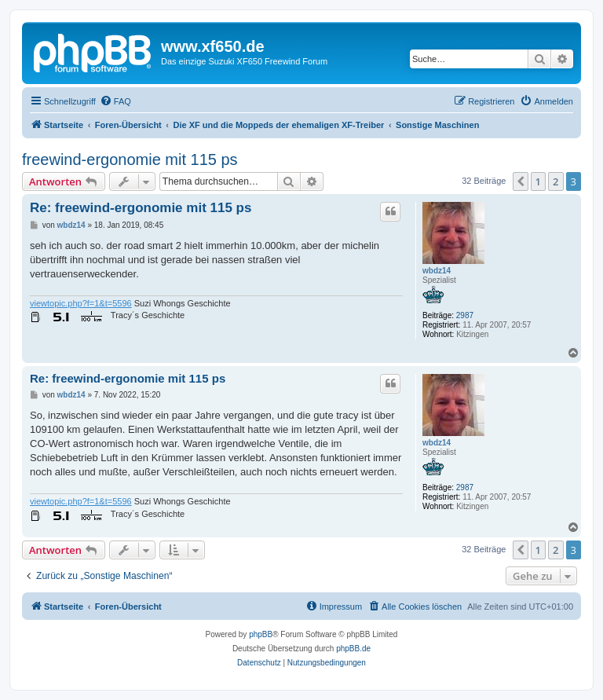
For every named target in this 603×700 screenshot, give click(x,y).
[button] (521, 181)
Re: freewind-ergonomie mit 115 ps (141, 208)
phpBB (261, 634)
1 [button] (538, 181)
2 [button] (555, 181)
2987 (465, 315)
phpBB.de (353, 649)
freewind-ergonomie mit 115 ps (130, 159)
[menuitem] (115, 101)
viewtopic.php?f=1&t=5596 (81, 303)
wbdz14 (437, 271)
